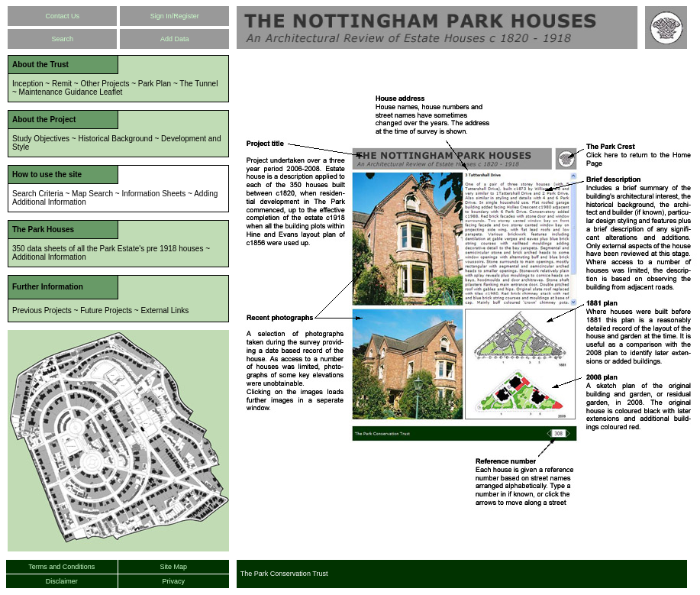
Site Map (174, 567)
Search (62, 39)
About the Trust (40, 65)
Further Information (48, 287)
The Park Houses (43, 230)
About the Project (44, 120)
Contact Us (62, 16)
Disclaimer (62, 581)
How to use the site (47, 175)
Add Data (175, 39)
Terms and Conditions (61, 567)
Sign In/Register (175, 16)
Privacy (174, 581)
